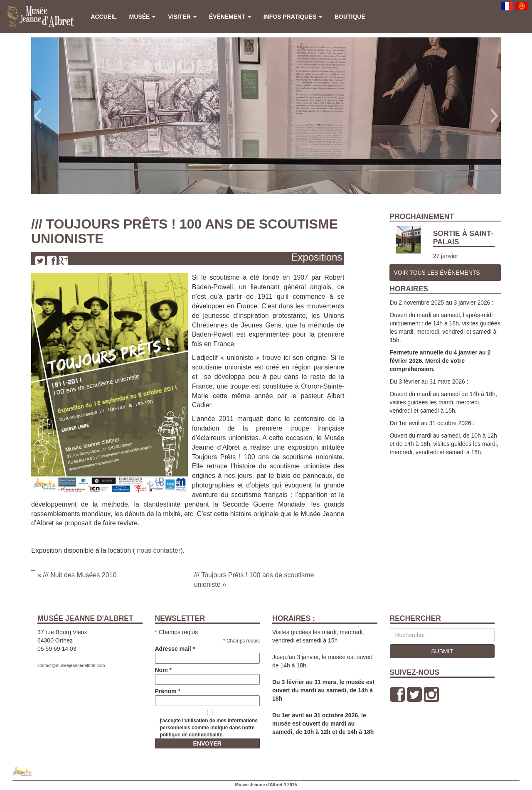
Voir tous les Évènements (437, 273)
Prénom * (208, 696)
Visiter (182, 17)
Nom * (208, 675)
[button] (37, 116)
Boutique (350, 17)
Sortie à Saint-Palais (463, 237)
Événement (230, 17)
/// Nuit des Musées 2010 (80, 575)
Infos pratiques (293, 17)
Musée (143, 17)
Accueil (103, 17)
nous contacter (159, 550)
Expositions (317, 257)
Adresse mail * (208, 653)
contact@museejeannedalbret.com (71, 665)
